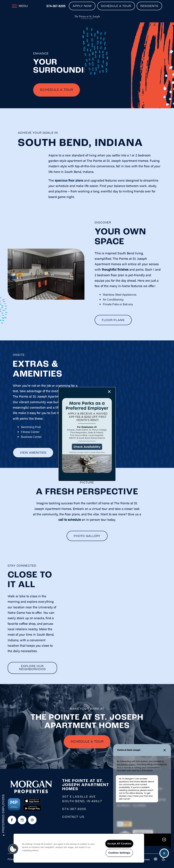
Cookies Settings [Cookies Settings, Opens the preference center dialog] (119, 853)
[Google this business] (22, 820)
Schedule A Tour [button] (56, 90)
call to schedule (70, 520)
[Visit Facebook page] (12, 820)
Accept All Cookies (119, 844)
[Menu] (20, 6)
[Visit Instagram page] (32, 820)
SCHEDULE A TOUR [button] (87, 742)
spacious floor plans (69, 180)
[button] (82, 6)
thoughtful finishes (115, 269)
